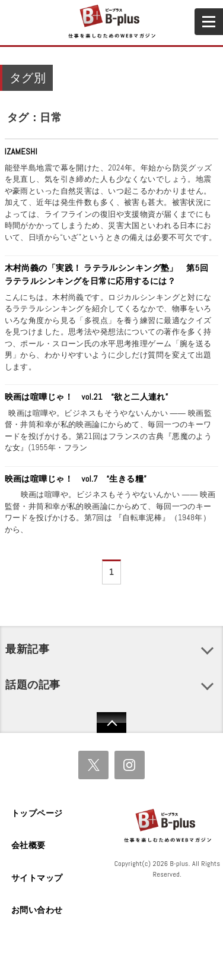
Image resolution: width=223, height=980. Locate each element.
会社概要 (28, 845)
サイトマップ (37, 878)
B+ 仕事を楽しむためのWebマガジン (111, 22)
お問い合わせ (37, 910)
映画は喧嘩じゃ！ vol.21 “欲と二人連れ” (87, 397)
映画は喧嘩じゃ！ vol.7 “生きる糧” (76, 479)
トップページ (37, 813)
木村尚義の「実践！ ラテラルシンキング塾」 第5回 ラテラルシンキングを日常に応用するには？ (111, 274)
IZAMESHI (21, 151)
